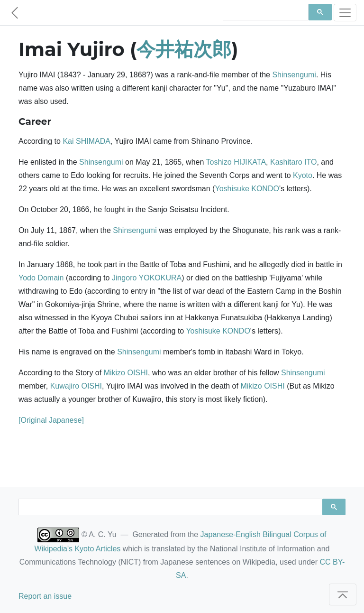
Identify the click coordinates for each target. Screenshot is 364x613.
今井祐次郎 (184, 49)
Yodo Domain (41, 278)
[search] (265, 12)
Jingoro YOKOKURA (147, 278)
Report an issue (45, 596)
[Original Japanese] (51, 420)
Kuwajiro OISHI (76, 386)
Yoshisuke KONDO (247, 189)
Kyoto (303, 175)
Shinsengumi (294, 75)
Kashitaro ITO (293, 162)
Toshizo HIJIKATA (236, 162)
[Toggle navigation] (345, 13)
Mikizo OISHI (126, 373)
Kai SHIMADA (86, 141)
